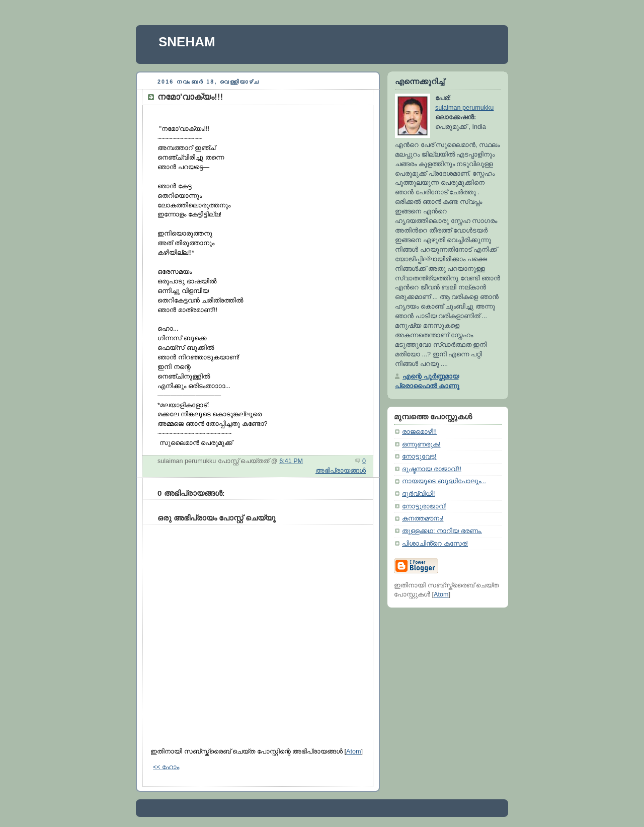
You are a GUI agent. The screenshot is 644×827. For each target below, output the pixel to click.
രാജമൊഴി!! (419, 432)
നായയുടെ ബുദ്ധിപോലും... (444, 481)
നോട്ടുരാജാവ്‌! (424, 506)
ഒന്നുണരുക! (421, 444)
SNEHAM (187, 42)
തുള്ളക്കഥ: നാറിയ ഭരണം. (442, 531)
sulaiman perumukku (464, 108)
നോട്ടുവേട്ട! (419, 457)
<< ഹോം (166, 767)
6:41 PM (291, 461)
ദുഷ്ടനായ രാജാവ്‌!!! (432, 469)
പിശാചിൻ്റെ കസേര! (435, 544)
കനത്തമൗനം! (423, 518)
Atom (353, 751)
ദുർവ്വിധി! (419, 494)
